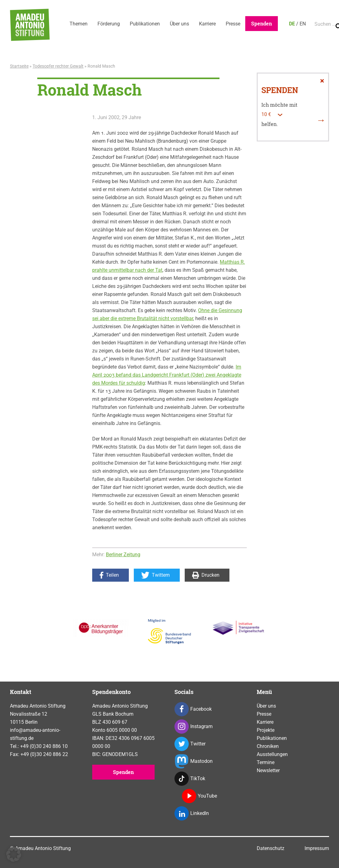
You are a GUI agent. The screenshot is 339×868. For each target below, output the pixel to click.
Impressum (317, 848)
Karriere (207, 24)
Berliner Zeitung (123, 555)
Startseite (19, 66)
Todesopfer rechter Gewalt (58, 66)
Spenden (262, 23)
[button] (14, 854)
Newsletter (268, 770)
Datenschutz (271, 848)
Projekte (266, 730)
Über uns (179, 24)
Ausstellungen (272, 754)
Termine (266, 762)
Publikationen (145, 24)
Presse (233, 24)
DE (292, 24)
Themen (79, 24)
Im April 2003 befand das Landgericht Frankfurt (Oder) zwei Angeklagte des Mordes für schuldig (167, 375)
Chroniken (268, 746)
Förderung (109, 24)
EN (303, 24)
